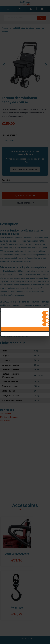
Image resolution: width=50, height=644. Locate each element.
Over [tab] (41, 309)
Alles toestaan (25, 329)
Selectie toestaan (25, 334)
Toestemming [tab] (9, 309)
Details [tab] (25, 309)
